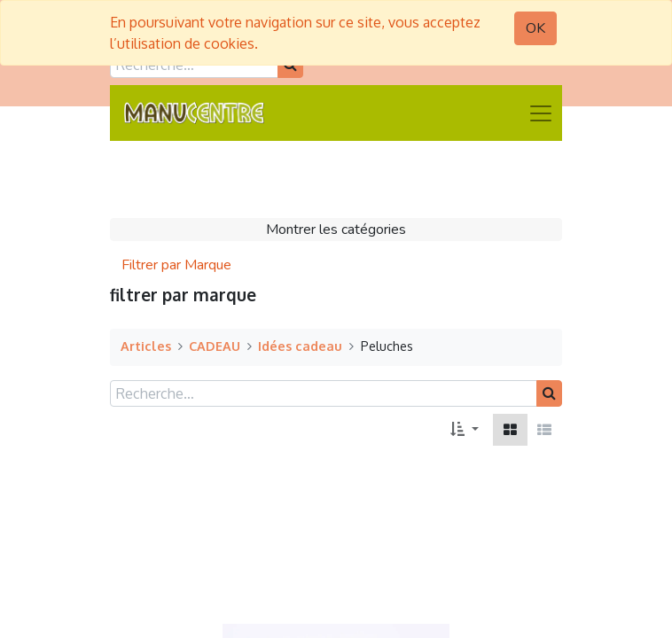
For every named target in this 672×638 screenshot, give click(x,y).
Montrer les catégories (336, 230)
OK (535, 28)
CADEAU (215, 346)
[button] (465, 430)
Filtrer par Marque (176, 265)
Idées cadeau (300, 346)
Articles (146, 346)
